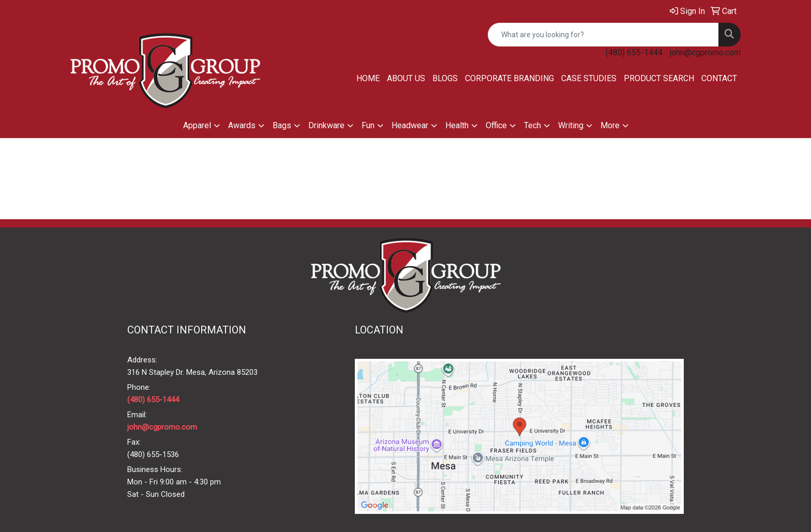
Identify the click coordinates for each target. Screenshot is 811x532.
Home (368, 78)
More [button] (610, 125)
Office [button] (496, 125)
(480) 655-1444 (634, 52)
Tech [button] (532, 125)
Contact (719, 78)
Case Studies (589, 78)
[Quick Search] (603, 35)
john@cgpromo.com (705, 52)
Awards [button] (242, 125)
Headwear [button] (410, 125)
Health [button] (457, 125)
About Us (406, 78)
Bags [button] (282, 125)
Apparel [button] (197, 125)
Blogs (445, 78)
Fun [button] (368, 125)
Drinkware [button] (326, 125)
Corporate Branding (509, 78)
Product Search (659, 78)
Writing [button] (571, 125)
